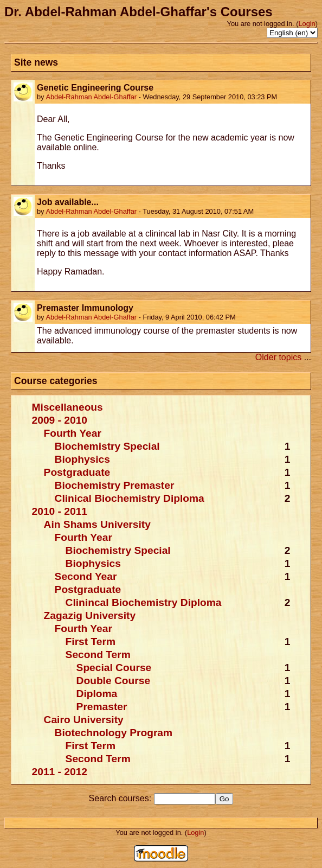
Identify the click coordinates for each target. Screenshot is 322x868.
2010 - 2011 (60, 511)
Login (307, 24)
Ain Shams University (97, 524)
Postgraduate (77, 472)
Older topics (278, 357)
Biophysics (82, 459)
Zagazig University (90, 615)
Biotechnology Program (114, 733)
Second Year (86, 576)
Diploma (97, 694)
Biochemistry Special (107, 446)
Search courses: (121, 798)
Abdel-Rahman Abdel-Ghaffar (91, 97)
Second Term (98, 655)
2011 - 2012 (60, 772)
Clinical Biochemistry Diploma (130, 498)
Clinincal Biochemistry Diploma (144, 602)
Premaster (102, 707)
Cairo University (84, 720)
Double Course (113, 681)
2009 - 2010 (60, 420)
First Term (91, 642)
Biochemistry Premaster (115, 485)
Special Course (114, 668)
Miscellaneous (67, 407)
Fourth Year (73, 433)
